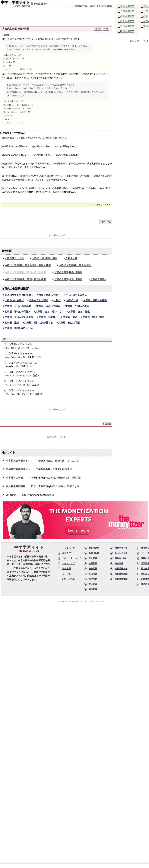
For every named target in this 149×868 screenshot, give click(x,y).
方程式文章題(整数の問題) (68, 272)
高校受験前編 (121, 569)
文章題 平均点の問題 (77, 306)
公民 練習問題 (129, 17)
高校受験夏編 (121, 574)
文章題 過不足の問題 (48, 306)
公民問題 (93, 569)
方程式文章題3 (98, 279)
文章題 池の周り (48, 317)
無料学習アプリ (122, 548)
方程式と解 (71, 258)
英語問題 (93, 574)
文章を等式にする (14, 258)
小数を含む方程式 (14, 300)
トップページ (69, 548)
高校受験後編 (121, 579)
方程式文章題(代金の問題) (68, 279)
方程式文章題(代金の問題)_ (25, 279)
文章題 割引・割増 (93, 317)
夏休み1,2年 (121, 558)
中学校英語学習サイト (18, 461)
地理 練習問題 (129, 12)
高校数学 (11, 495)
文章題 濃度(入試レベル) (19, 328)
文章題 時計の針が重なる (39, 323)
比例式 (57, 300)
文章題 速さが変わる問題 (19, 317)
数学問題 (93, 579)
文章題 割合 (70, 317)
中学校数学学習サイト (18, 469)
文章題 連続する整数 (95, 300)
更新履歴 (66, 569)
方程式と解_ (45, 258)
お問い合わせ (69, 579)
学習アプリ (67, 553)
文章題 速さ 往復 (79, 312)
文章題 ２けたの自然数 (18, 306)
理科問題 (93, 584)
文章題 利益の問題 (69, 323)
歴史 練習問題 (129, 7)
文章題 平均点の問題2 (17, 312)
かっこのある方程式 (76, 295)
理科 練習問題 (129, 28)
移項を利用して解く (49, 295)
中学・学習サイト (15, 2)
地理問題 (93, 563)
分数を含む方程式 (39, 300)
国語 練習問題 (129, 33)
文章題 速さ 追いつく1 (49, 312)
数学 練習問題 (129, 23)
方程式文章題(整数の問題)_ (25, 272)
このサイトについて (72, 558)
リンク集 (66, 574)
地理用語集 (94, 553)
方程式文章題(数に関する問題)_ (28, 265)
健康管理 (119, 563)
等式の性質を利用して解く (19, 295)
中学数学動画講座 (16, 486)
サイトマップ (69, 563)
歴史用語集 (94, 548)
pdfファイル (106, 222)
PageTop (107, 424)
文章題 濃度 (12, 323)
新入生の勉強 (121, 553)
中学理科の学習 (15, 478)
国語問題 (93, 589)
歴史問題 (93, 558)
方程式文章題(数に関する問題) (75, 265)
